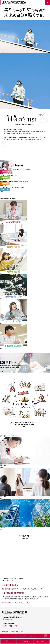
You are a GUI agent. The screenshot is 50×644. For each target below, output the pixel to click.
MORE (2, 192)
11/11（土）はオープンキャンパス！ (8, 175)
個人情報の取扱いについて (17, 632)
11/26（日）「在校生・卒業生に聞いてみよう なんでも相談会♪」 (16, 169)
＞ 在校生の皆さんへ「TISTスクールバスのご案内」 (16, 603)
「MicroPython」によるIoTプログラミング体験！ (12, 188)
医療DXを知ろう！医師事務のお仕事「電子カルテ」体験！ (14, 181)
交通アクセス (5, 632)
